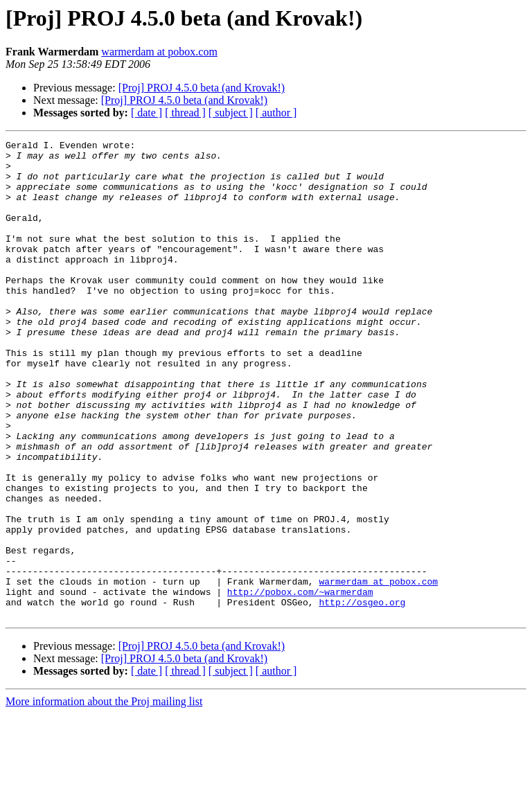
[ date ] (147, 113)
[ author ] (276, 113)
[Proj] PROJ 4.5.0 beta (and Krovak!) (202, 88)
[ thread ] (185, 113)
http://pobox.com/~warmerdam (300, 683)
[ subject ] (231, 113)
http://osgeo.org (362, 695)
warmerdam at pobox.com (159, 52)
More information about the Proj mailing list (104, 797)
